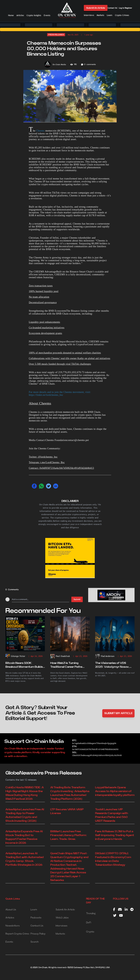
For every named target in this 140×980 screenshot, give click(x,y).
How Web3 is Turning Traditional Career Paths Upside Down (66, 665)
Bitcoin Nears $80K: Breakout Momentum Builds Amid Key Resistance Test (24, 665)
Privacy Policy (38, 934)
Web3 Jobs (62, 918)
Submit (77, 599)
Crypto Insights (34, 15)
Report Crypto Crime (17, 934)
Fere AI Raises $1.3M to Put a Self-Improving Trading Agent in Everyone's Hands (115, 835)
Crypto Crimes (122, 15)
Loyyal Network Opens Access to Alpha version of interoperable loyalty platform (115, 791)
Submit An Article (96, 8)
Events (47, 15)
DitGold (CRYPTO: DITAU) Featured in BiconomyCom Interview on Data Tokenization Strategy (113, 859)
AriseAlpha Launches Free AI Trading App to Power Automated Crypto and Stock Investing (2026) (25, 815)
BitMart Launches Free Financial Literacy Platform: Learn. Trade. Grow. (69, 835)
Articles (20, 15)
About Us (11, 910)
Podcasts (36, 918)
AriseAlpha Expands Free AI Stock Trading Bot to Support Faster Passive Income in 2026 (24, 837)
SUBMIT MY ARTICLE (118, 713)
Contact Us (112, 8)
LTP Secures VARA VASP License (67, 811)
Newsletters (13, 926)
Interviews (89, 15)
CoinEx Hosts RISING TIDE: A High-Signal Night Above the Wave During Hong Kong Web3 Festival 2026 (25, 793)
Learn (110, 15)
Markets (100, 15)
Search (35, 942)
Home (11, 15)
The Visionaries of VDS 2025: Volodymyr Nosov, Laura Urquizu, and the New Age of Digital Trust (114, 665)
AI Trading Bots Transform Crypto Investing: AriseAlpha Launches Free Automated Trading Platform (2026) (70, 793)
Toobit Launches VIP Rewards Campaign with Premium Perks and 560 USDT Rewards (112, 815)
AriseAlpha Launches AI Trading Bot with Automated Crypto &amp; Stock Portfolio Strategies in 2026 (25, 859)
